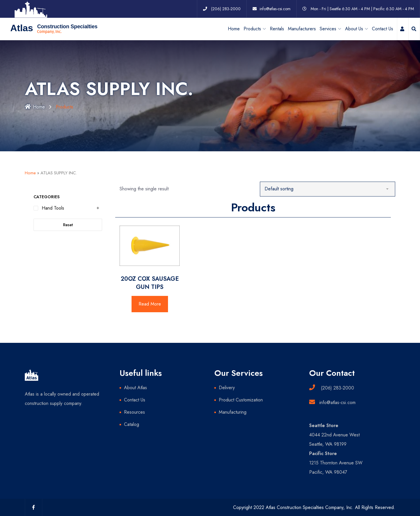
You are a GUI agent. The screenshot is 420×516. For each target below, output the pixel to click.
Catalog (132, 424)
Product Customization (241, 400)
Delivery (227, 387)
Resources (134, 412)
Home (234, 28)
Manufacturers (302, 28)
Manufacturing (233, 412)
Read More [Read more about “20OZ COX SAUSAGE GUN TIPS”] (150, 304)
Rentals (277, 28)
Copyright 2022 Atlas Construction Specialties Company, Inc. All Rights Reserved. (314, 507)
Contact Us (383, 28)
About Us (354, 28)
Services (328, 28)
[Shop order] (328, 189)
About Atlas (135, 387)
